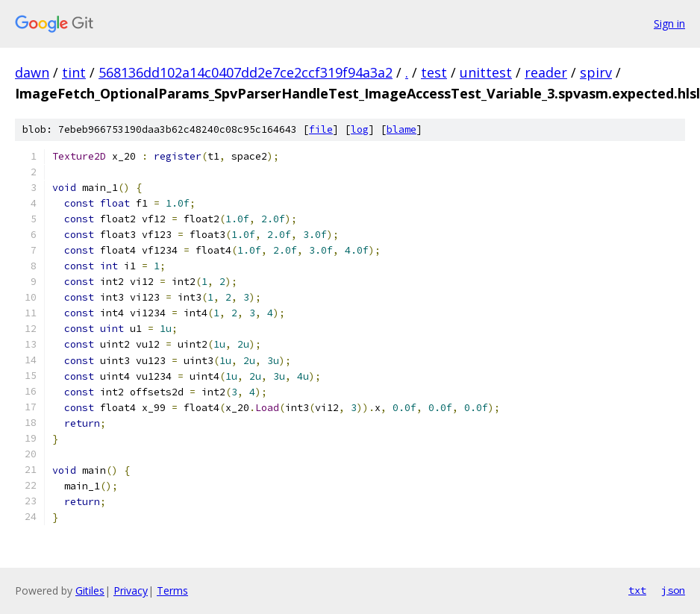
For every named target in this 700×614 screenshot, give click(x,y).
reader (546, 72)
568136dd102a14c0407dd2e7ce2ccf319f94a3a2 (246, 72)
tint (74, 72)
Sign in (669, 24)
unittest (486, 72)
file (321, 129)
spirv (596, 72)
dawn (32, 72)
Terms (172, 590)
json (673, 590)
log (360, 129)
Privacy (131, 590)
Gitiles (90, 590)
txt (637, 590)
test (434, 72)
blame (401, 129)
